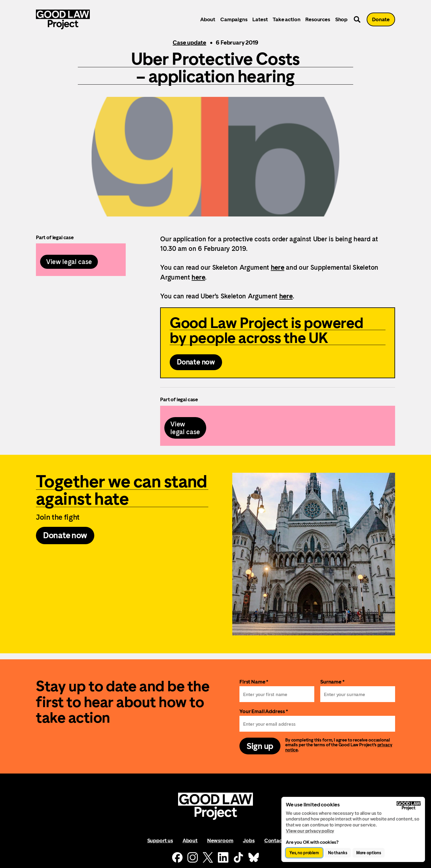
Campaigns (234, 19)
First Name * (254, 682)
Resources (318, 19)
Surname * (332, 682)
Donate (381, 19)
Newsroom (220, 840)
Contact (274, 840)
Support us (160, 840)
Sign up (260, 746)
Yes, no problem (304, 853)
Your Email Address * (264, 711)
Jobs (249, 840)
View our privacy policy (310, 831)
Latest (260, 19)
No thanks (338, 853)
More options (369, 853)
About (208, 19)
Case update (189, 42)
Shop (341, 19)
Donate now (196, 362)
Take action (286, 19)
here (278, 267)
